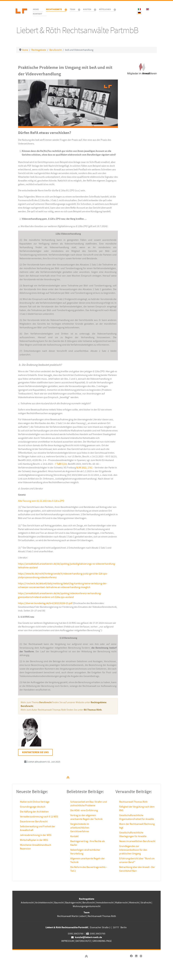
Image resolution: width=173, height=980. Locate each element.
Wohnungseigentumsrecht (87, 906)
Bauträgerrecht (73, 903)
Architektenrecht (44, 903)
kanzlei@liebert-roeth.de (88, 937)
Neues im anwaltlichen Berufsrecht (137, 841)
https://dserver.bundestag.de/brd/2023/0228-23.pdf (45, 603)
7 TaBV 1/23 (61, 464)
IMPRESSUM (68, 941)
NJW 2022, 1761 (84, 468)
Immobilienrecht (105, 903)
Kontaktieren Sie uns (35, 752)
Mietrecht (134, 903)
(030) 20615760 (76, 934)
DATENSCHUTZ (83, 941)
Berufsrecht (89, 903)
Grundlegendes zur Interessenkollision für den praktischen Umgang (133, 850)
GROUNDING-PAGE (102, 941)
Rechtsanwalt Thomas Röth (133, 802)
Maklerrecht (121, 903)
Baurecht (59, 903)
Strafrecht (146, 903)
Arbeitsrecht (27, 903)
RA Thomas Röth (93, 710)
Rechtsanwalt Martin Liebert (72, 916)
